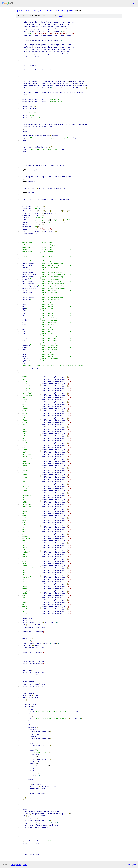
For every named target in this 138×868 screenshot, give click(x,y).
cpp (67, 11)
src (72, 11)
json (134, 865)
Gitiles (13, 865)
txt (129, 865)
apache (20, 11)
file (60, 16)
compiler (59, 11)
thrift (27, 11)
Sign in (134, 3)
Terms (25, 865)
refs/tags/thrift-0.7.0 (41, 11)
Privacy (19, 865)
